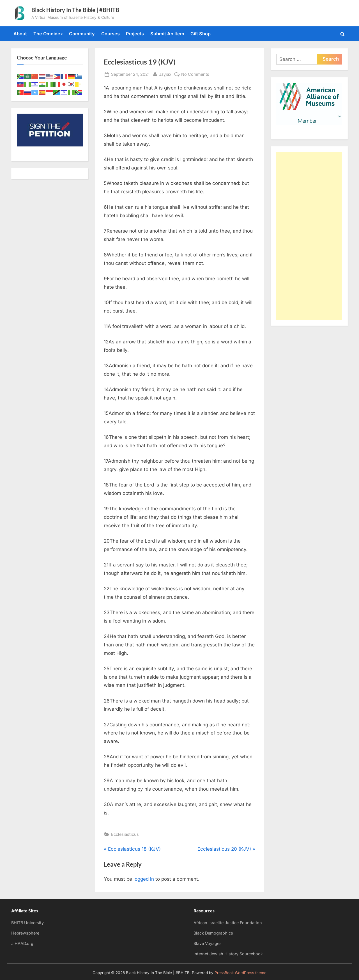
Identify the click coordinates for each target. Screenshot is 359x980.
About (20, 34)
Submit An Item (167, 34)
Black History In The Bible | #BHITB (75, 10)
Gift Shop (201, 34)
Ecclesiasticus (125, 834)
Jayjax (165, 74)
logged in (144, 879)
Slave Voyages (208, 943)
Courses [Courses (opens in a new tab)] (111, 34)
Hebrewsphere (25, 933)
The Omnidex (48, 34)
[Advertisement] (309, 236)
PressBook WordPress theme (241, 973)
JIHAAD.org (22, 943)
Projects (135, 34)
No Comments (195, 74)
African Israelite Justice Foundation (228, 923)
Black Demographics (213, 933)
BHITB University (27, 923)
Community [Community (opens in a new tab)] (82, 34)
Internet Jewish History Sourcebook (228, 954)
